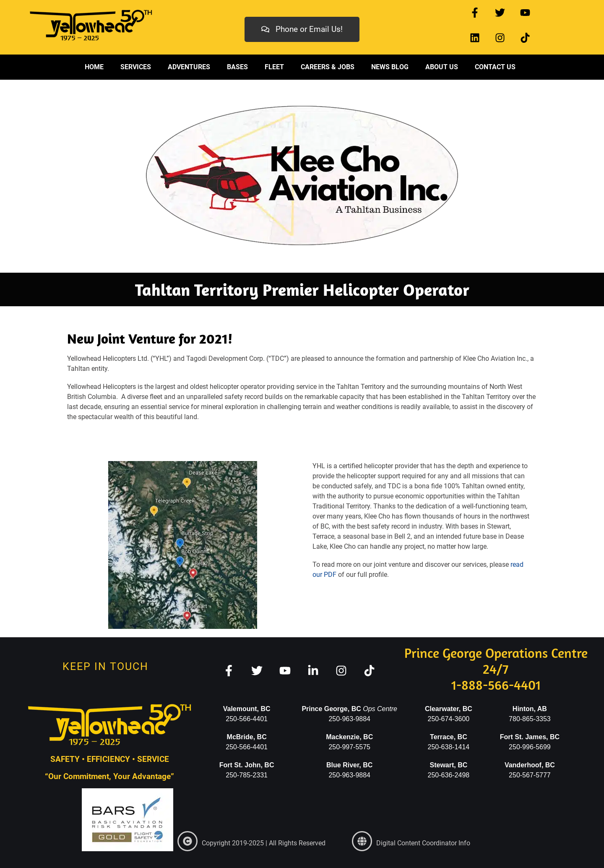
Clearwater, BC (449, 709)
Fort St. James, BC (530, 737)
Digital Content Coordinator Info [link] (423, 843)
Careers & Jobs (328, 67)
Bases (237, 67)
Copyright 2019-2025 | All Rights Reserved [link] (264, 843)
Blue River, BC (349, 765)
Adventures (189, 67)
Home (94, 67)
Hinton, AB (530, 709)
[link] (187, 841)
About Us (442, 67)
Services (136, 67)
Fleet (274, 67)
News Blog (390, 67)
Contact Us (495, 67)
